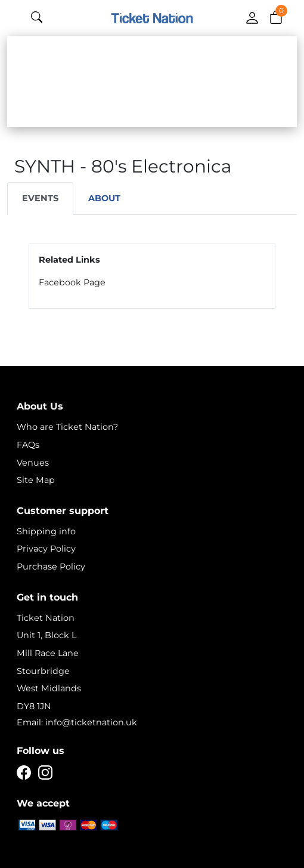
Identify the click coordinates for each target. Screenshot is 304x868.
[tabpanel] (152, 276)
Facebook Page (72, 282)
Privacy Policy (46, 549)
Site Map (36, 480)
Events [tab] (40, 198)
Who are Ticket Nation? (67, 427)
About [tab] (104, 198)
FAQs (28, 445)
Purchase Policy (51, 567)
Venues (33, 463)
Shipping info (46, 531)
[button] (276, 17)
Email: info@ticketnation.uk (77, 722)
